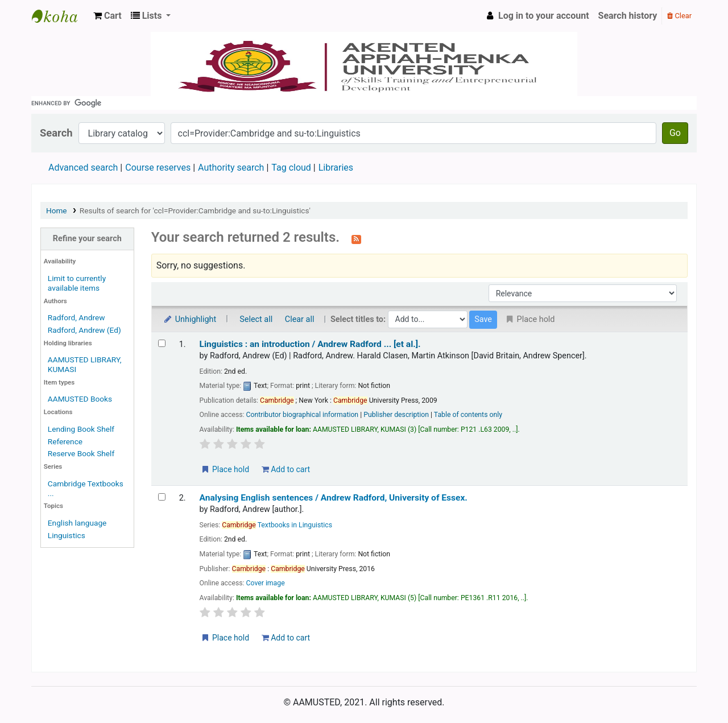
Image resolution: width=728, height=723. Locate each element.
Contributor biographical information (303, 415)
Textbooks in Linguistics (277, 525)
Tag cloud (291, 168)
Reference (65, 441)
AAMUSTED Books (80, 399)
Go (675, 133)
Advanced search (83, 168)
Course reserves (158, 168)
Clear (679, 16)
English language (77, 523)
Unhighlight (190, 319)
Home (57, 210)
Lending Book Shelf (81, 429)
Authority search (231, 168)
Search (56, 133)
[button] (107, 16)
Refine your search (87, 239)
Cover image (266, 583)
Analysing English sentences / (334, 498)
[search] (364, 103)
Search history (628, 16)
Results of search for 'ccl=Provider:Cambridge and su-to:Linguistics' (195, 210)
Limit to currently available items (77, 283)
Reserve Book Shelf (81, 453)
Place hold (225, 469)
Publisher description (396, 415)
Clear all (300, 319)
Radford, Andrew (76, 317)
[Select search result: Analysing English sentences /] (162, 497)
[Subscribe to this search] (356, 238)
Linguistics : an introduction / (310, 344)
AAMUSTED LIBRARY (60, 16)
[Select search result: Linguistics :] (162, 343)
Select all (256, 319)
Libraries (336, 168)
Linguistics (67, 535)
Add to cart (286, 469)
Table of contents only (468, 415)
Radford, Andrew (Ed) (84, 330)
